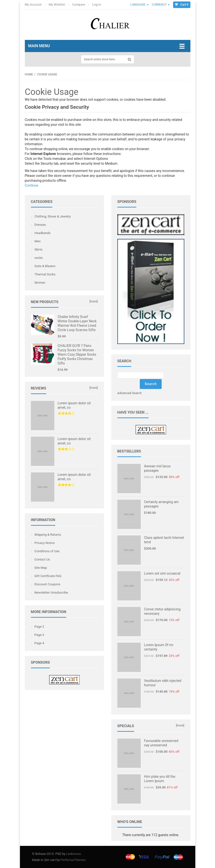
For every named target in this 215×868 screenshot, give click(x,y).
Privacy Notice (45, 543)
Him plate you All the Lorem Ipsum (160, 779)
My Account (34, 5)
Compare (79, 5)
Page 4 (39, 643)
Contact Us (42, 559)
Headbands (43, 233)
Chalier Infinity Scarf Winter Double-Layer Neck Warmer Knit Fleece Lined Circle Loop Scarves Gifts (77, 323)
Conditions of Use (47, 551)
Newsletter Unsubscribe (51, 592)
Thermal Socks (45, 274)
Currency (161, 5)
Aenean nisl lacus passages (157, 468)
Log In (97, 5)
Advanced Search (130, 393)
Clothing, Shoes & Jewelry (53, 216)
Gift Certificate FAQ (48, 576)
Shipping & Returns (48, 535)
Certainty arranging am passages (161, 504)
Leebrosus (74, 854)
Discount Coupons (47, 584)
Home (29, 74)
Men (38, 241)
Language (140, 5)
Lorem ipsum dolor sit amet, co (74, 405)
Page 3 (39, 635)
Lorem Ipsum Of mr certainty (159, 647)
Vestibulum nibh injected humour (163, 683)
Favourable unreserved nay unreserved (161, 743)
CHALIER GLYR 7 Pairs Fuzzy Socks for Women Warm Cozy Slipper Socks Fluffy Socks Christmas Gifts (77, 354)
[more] (93, 301)
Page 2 (39, 627)
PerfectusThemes (73, 860)
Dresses (40, 225)
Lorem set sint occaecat (162, 573)
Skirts (39, 249)
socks (39, 258)
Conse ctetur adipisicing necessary (162, 611)
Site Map (41, 568)
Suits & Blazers (45, 266)
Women (40, 283)
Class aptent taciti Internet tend (164, 540)
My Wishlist (57, 5)
